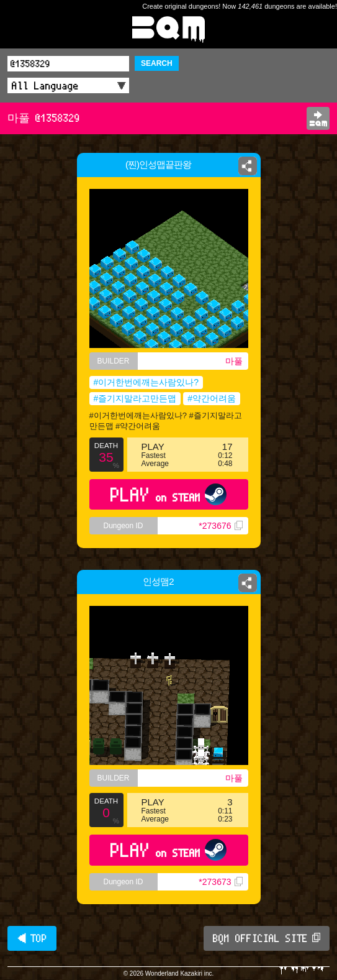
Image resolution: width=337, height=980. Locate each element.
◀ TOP (32, 938)
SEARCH (157, 63)
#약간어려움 (212, 398)
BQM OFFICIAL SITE (267, 938)
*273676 (220, 526)
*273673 (220, 882)
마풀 (234, 361)
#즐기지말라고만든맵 (135, 398)
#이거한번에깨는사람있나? (146, 382)
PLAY (168, 494)
